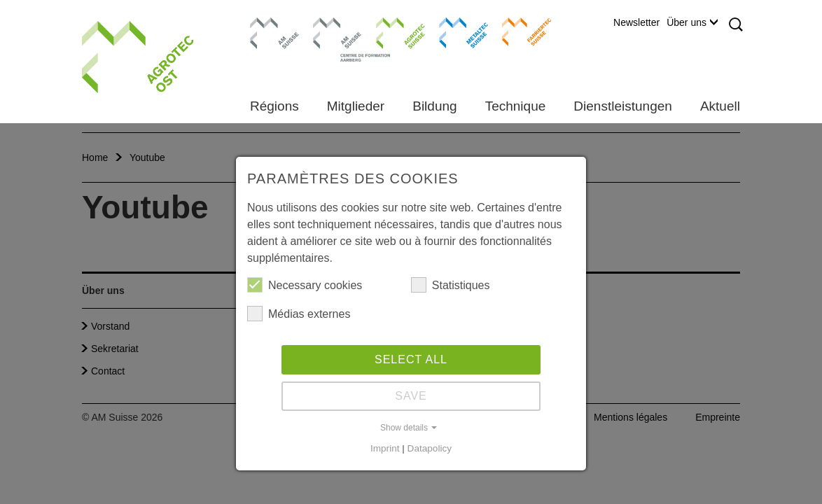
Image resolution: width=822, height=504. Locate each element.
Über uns (692, 22)
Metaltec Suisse (455, 31)
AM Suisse (270, 24)
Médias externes (299, 314)
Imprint (385, 448)
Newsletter (636, 22)
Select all (411, 359)
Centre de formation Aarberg (332, 38)
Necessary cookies (305, 285)
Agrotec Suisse (390, 31)
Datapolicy (430, 448)
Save (411, 396)
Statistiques (451, 285)
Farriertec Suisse (520, 31)
